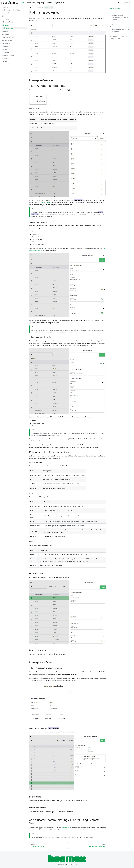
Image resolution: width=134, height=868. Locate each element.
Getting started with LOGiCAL (11, 10)
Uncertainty (5, 58)
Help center (5, 34)
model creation (47, 202)
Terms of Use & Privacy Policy (35, 3)
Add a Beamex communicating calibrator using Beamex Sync (120, 37)
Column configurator (8, 22)
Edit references (115, 22)
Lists (3, 16)
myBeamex (5, 52)
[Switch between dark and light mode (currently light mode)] (118, 3)
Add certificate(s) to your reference (120, 29)
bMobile (4, 61)
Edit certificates (115, 32)
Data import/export (8, 55)
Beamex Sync (6, 43)
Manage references (115, 9)
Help (22, 3)
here (33, 445)
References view (8, 28)
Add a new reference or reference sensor (120, 12)
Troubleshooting (7, 40)
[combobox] (127, 3)
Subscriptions (6, 46)
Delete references (116, 24)
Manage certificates (115, 27)
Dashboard (5, 13)
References (5, 25)
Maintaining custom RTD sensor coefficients (120, 18)
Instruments (6, 19)
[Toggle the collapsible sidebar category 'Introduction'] (25, 7)
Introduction (6, 7)
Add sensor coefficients (117, 15)
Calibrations (5, 31)
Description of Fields (8, 37)
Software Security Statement (55, 3)
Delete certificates (116, 34)
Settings (4, 49)
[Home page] (31, 8)
